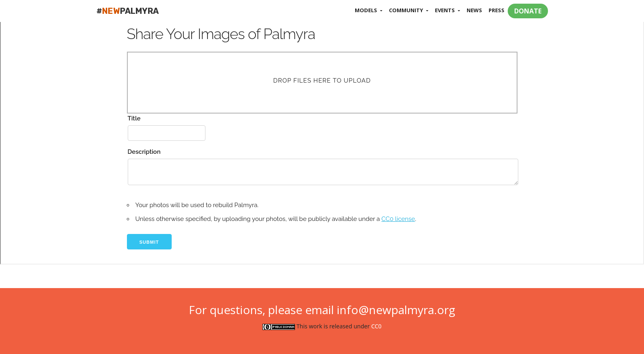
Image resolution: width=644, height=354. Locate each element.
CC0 (376, 326)
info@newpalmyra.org (396, 310)
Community (407, 10)
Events (445, 10)
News (474, 10)
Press (497, 10)
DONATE (528, 11)
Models (367, 10)
